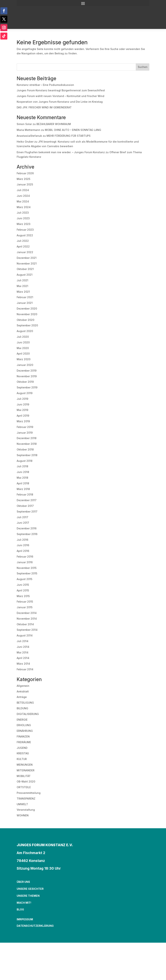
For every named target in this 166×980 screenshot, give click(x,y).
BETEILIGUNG (25, 703)
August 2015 (24, 579)
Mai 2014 (23, 652)
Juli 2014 (23, 641)
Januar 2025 (25, 184)
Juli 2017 (22, 517)
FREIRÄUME (24, 742)
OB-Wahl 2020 (26, 781)
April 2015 (23, 590)
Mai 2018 (22, 478)
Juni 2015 (23, 585)
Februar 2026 (25, 173)
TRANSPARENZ (26, 799)
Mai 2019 (22, 410)
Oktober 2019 (25, 382)
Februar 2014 (25, 669)
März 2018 (23, 489)
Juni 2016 (23, 545)
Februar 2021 (25, 297)
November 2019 (27, 376)
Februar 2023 (25, 230)
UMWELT (22, 804)
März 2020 (24, 359)
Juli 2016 (22, 540)
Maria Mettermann (28, 130)
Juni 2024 (23, 196)
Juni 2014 (23, 647)
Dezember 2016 (27, 528)
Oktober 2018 (25, 449)
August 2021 (25, 275)
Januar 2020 (25, 365)
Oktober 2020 (25, 320)
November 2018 (27, 444)
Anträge (22, 697)
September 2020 (27, 325)
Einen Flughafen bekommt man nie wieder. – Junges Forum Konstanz (61, 152)
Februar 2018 (25, 494)
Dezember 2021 (27, 258)
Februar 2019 (25, 427)
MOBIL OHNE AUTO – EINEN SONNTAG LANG (73, 130)
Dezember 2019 (27, 371)
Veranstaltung (26, 810)
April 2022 (23, 246)
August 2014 (25, 635)
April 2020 (23, 354)
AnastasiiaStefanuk (29, 136)
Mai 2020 (23, 348)
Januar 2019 (25, 433)
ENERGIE (22, 720)
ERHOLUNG (24, 725)
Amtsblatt (23, 691)
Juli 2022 (23, 241)
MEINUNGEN (25, 765)
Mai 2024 (23, 201)
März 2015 (23, 596)
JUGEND (22, 748)
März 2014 (23, 664)
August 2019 (25, 393)
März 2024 (24, 207)
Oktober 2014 (25, 624)
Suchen (143, 67)
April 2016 (23, 551)
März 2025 (23, 179)
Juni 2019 (23, 404)
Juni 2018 (23, 472)
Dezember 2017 (27, 500)
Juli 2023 (23, 213)
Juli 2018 (22, 466)
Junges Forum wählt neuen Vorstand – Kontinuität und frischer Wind (60, 96)
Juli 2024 (23, 190)
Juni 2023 (23, 218)
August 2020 (25, 331)
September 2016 (27, 534)
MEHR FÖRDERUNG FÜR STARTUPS (69, 136)
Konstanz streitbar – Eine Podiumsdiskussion (45, 85)
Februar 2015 (25, 602)
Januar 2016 (25, 562)
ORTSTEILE (24, 787)
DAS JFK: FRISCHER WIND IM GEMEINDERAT (44, 107)
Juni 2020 (23, 342)
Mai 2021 (22, 286)
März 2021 (23, 292)
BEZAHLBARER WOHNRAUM (54, 124)
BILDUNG (22, 708)
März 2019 (23, 421)
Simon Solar (24, 124)
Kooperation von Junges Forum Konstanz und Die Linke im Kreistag (60, 102)
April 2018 (23, 483)
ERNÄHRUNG (25, 731)
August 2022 (25, 235)
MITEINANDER (26, 770)
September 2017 (27, 512)
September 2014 (27, 630)
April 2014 (23, 658)
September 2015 (27, 573)
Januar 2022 (25, 252)
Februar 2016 (25, 557)
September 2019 (27, 387)
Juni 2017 (23, 523)
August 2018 (25, 461)
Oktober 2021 (25, 269)
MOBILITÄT (24, 776)
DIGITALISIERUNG (28, 714)
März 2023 (24, 224)
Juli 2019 (22, 399)
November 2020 (27, 314)
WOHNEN (23, 815)
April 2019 (23, 416)
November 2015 (27, 568)
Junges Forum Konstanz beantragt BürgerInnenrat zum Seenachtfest (61, 90)
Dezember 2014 (27, 613)
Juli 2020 (23, 337)
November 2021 (27, 263)
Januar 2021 (25, 303)
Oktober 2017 (25, 506)
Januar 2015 (25, 607)
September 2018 (27, 455)
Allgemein (23, 686)
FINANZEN (23, 736)
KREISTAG (23, 753)
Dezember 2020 (27, 309)
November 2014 (27, 619)
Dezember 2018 (27, 438)
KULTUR (22, 759)
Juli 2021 (22, 280)
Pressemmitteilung (29, 793)
